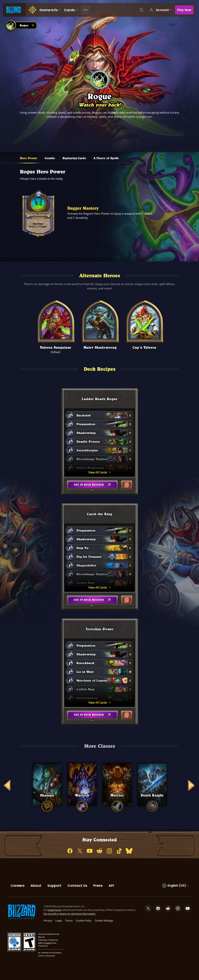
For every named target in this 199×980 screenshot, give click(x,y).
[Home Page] (32, 10)
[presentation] (14, 10)
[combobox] (21, 25)
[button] (92, 485)
